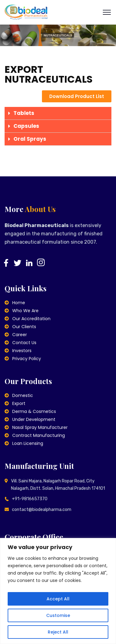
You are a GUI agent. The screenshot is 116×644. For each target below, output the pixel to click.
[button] (77, 96)
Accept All (58, 599)
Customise (58, 615)
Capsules (26, 126)
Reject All (58, 632)
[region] (58, 591)
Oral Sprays (30, 139)
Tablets (24, 113)
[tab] (58, 113)
